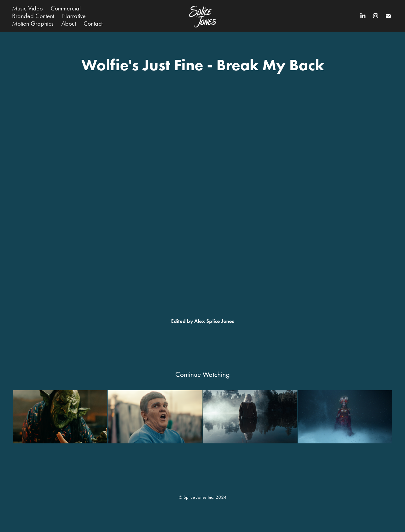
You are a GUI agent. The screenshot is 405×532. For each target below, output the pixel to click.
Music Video (27, 8)
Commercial (66, 8)
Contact (93, 23)
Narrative (74, 16)
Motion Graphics (33, 23)
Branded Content (33, 16)
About (69, 23)
